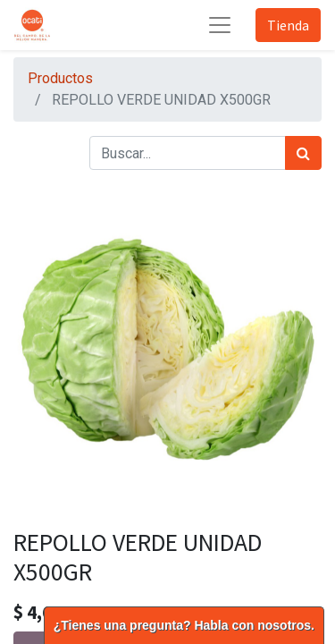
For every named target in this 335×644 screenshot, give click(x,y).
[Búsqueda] (303, 153)
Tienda (288, 25)
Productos (60, 78)
